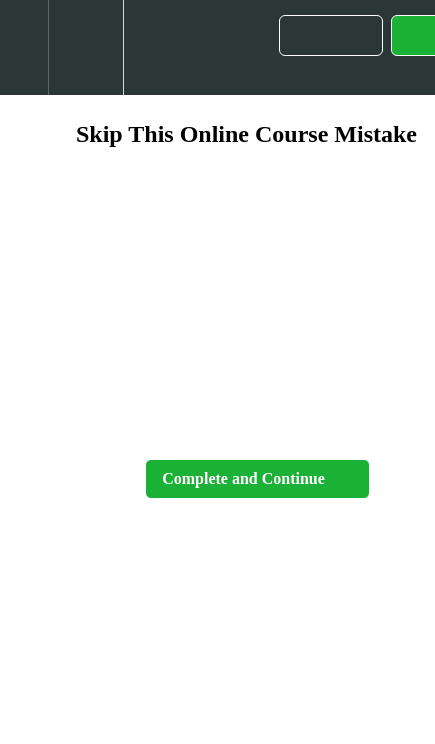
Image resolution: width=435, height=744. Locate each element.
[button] (24, 47)
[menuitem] (85, 47)
